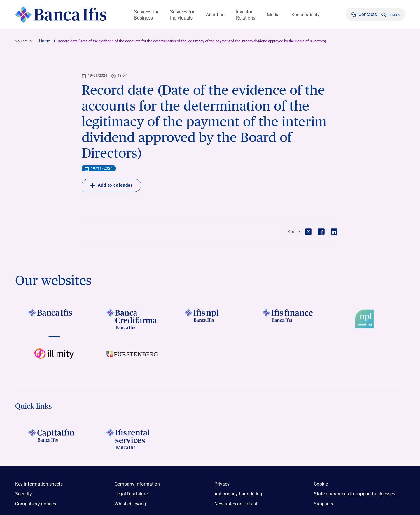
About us (215, 15)
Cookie (321, 484)
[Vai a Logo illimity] (54, 359)
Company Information (137, 484)
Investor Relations (246, 15)
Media (273, 15)
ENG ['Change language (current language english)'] (395, 15)
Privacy (222, 484)
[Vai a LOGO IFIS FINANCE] (288, 319)
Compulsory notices (36, 504)
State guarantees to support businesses (355, 494)
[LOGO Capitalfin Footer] (54, 439)
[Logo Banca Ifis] (61, 15)
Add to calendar (111, 185)
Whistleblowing (130, 504)
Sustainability (306, 15)
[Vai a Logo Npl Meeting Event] (366, 319)
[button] (384, 15)
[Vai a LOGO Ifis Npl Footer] (210, 319)
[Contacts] (364, 15)
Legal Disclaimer (132, 494)
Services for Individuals (182, 15)
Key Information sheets (39, 484)
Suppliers (323, 504)
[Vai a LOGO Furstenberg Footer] (132, 359)
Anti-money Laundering (238, 494)
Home (44, 41)
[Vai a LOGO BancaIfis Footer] (54, 319)
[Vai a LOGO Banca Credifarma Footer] (132, 319)
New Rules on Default (237, 504)
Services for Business (146, 15)
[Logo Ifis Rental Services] (132, 439)
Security (23, 494)
